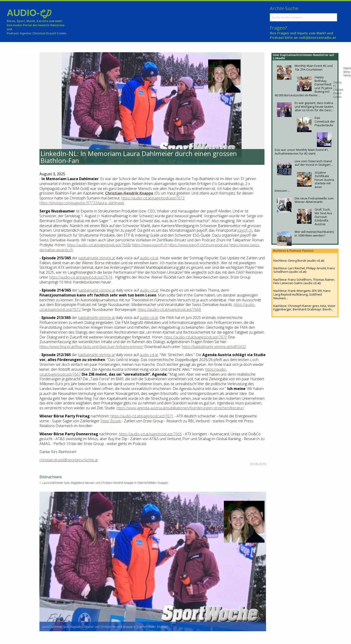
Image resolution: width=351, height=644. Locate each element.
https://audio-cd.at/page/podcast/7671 (142, 416)
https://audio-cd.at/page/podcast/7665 (150, 434)
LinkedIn (279, 58)
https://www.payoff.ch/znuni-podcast (198, 245)
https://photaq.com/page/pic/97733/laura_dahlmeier (82, 203)
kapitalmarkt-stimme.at (97, 258)
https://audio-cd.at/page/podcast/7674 (81, 277)
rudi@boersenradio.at (317, 38)
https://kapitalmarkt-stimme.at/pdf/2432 (214, 347)
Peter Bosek (111, 421)
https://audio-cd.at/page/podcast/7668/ (99, 245)
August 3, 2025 (52, 174)
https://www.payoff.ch (150, 245)
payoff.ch (245, 230)
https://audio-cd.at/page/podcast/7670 (196, 337)
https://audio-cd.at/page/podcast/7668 (169, 309)
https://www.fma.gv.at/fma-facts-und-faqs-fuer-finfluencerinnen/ (91, 347)
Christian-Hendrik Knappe (129, 193)
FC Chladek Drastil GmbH (338, 91)
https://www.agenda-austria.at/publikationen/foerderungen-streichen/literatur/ (180, 408)
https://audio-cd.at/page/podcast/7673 (153, 198)
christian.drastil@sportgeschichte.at (69, 460)
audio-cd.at (149, 258)
